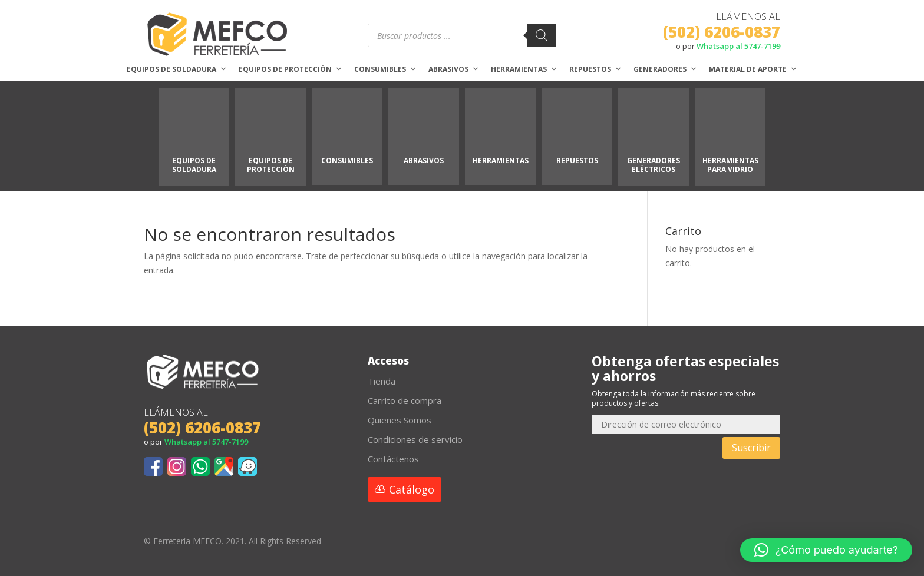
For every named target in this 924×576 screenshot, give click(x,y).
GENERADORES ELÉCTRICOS (654, 165)
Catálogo (412, 489)
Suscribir (751, 448)
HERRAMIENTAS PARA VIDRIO (730, 165)
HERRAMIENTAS (501, 160)
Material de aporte (753, 69)
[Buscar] (542, 35)
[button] (826, 550)
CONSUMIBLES (347, 160)
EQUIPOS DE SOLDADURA (194, 165)
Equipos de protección (291, 69)
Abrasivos (454, 69)
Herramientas (524, 69)
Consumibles (385, 69)
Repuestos (595, 69)
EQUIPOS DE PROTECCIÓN (271, 165)
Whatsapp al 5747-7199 (738, 46)
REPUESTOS (577, 160)
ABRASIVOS (424, 160)
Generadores (665, 69)
